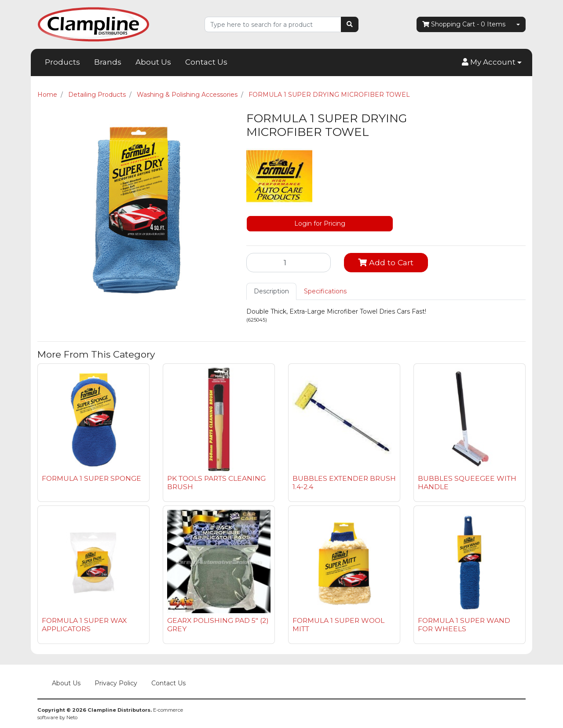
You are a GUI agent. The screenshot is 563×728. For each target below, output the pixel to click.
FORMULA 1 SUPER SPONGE (91, 478)
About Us (153, 62)
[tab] (271, 291)
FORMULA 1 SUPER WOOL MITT (338, 625)
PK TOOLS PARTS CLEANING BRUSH (216, 483)
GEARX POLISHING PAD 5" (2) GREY (218, 625)
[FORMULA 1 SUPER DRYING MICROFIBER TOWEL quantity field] (289, 263)
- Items (464, 24)
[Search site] (350, 24)
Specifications (325, 291)
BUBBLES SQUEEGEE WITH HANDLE (467, 483)
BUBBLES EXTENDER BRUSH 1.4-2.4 (344, 483)
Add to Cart (386, 262)
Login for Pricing (320, 223)
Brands (108, 62)
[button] (492, 62)
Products (62, 62)
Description (271, 291)
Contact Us (206, 62)
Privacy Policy (116, 683)
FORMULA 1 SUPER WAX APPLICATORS (84, 625)
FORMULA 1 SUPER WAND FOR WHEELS (464, 625)
